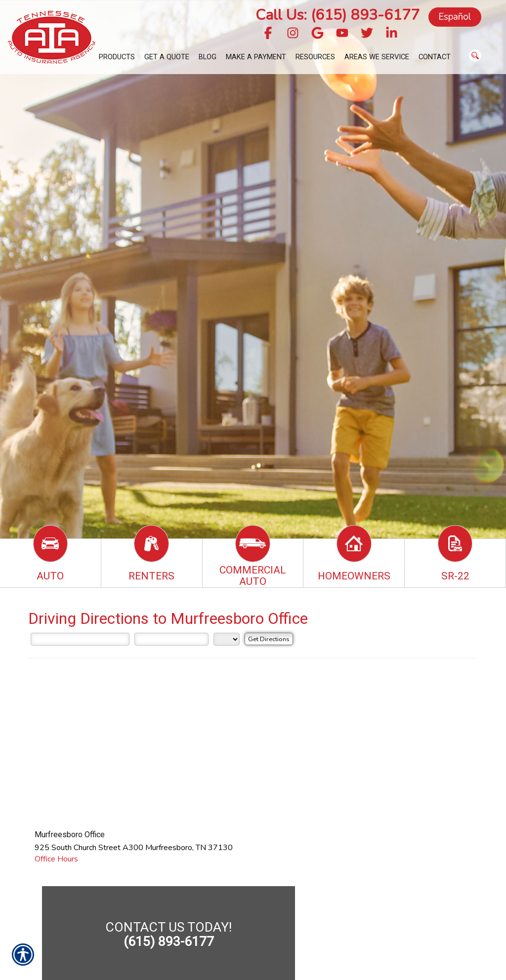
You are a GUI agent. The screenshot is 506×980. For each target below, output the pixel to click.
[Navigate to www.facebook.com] (268, 34)
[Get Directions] (269, 639)
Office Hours (56, 859)
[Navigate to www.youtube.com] (342, 34)
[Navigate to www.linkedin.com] (392, 34)
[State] (227, 639)
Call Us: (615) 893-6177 (337, 15)
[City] (171, 639)
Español (455, 17)
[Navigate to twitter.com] (367, 34)
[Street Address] (80, 639)
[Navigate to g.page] (317, 34)
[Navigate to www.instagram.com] (293, 34)
